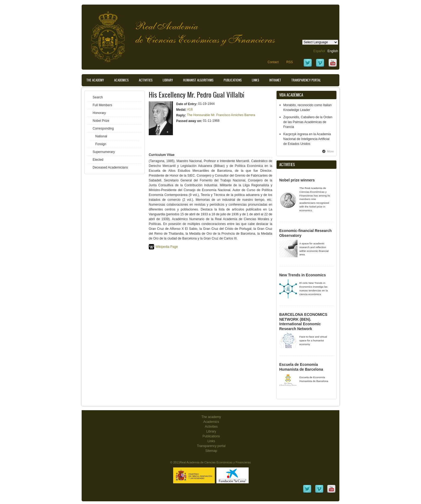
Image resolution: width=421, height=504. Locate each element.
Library (168, 80)
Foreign (101, 144)
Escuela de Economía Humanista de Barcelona (301, 367)
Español (319, 51)
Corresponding (103, 128)
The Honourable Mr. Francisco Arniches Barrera (221, 115)
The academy (211, 417)
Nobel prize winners (297, 180)
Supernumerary (104, 152)
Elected (98, 160)
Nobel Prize (101, 121)
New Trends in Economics (303, 275)
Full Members (102, 105)
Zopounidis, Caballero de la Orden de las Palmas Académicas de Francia (308, 122)
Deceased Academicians (110, 167)
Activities (146, 80)
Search (98, 97)
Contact (273, 62)
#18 (190, 109)
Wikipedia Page (167, 247)
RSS (290, 62)
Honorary (99, 113)
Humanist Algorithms (198, 80)
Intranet (275, 80)
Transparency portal (306, 80)
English (333, 51)
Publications (233, 80)
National (101, 136)
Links (255, 80)
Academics (121, 80)
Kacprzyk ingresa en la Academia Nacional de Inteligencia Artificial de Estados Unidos (307, 139)
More (330, 151)
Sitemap (211, 451)
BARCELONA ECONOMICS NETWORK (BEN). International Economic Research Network (303, 322)
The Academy (95, 80)
